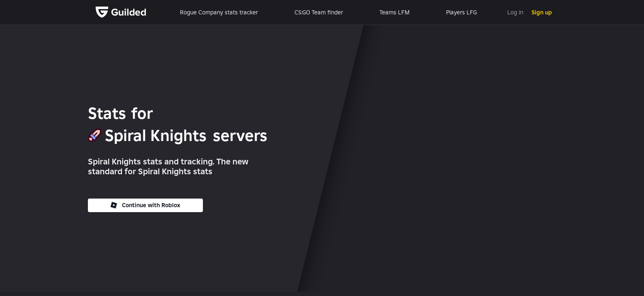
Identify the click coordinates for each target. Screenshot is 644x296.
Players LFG (461, 12)
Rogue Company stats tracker (219, 12)
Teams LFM (394, 12)
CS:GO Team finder (319, 12)
